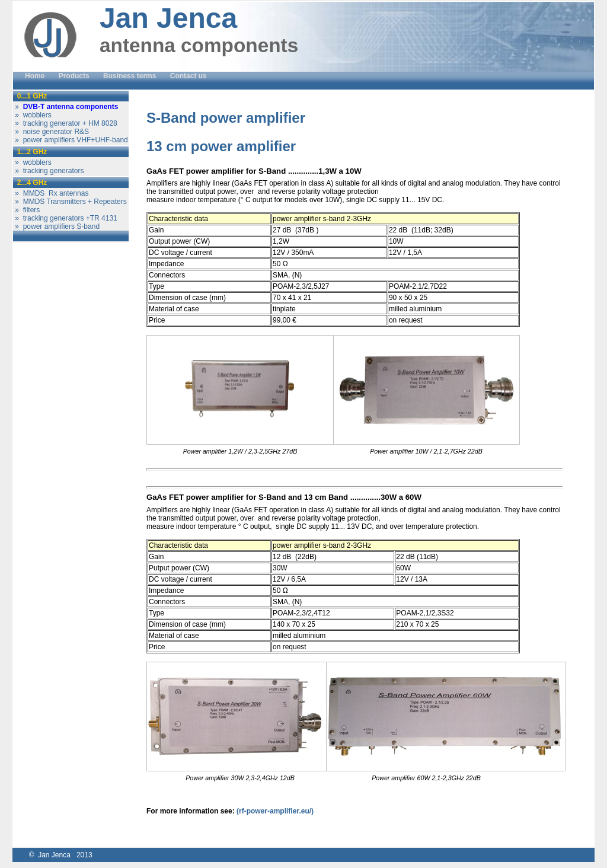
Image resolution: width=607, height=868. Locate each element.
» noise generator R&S (51, 132)
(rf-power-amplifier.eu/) (275, 811)
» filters (26, 210)
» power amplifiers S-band (56, 226)
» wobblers (32, 115)
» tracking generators (48, 171)
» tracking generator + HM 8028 (65, 123)
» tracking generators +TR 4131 (65, 218)
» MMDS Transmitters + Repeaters (70, 202)
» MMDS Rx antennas (51, 193)
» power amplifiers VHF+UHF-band (71, 140)
